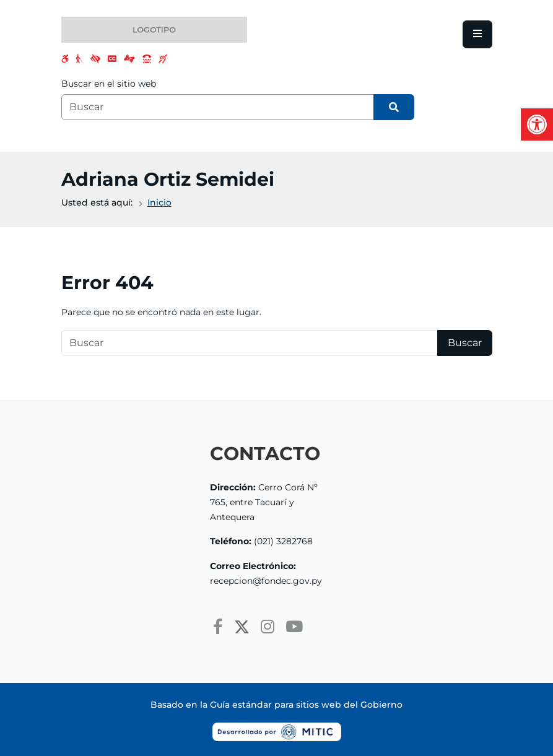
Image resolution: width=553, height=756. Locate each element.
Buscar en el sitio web (109, 84)
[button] (537, 124)
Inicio (159, 202)
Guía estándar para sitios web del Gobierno (306, 705)
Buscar (465, 343)
